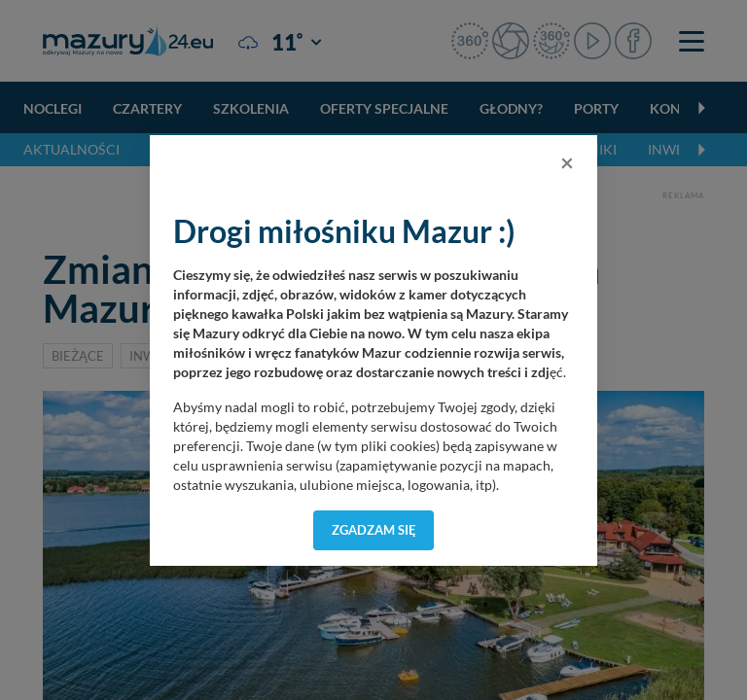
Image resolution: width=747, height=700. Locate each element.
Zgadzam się (374, 530)
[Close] (567, 162)
